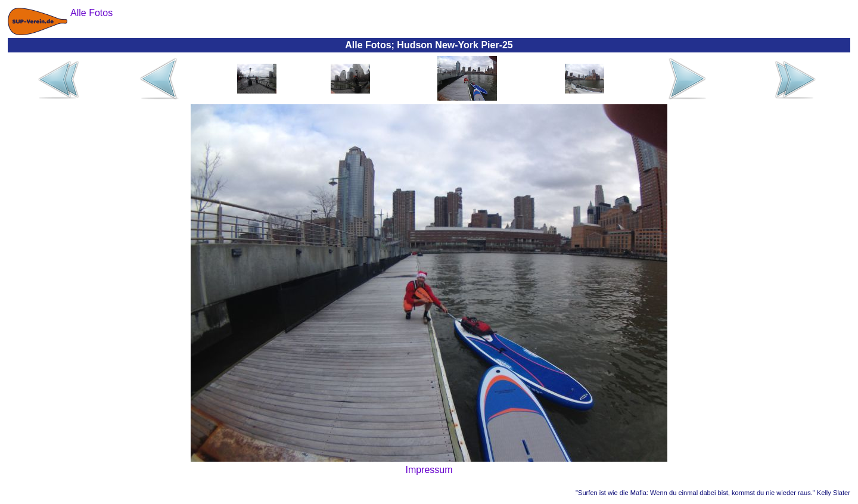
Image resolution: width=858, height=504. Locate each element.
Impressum (429, 470)
